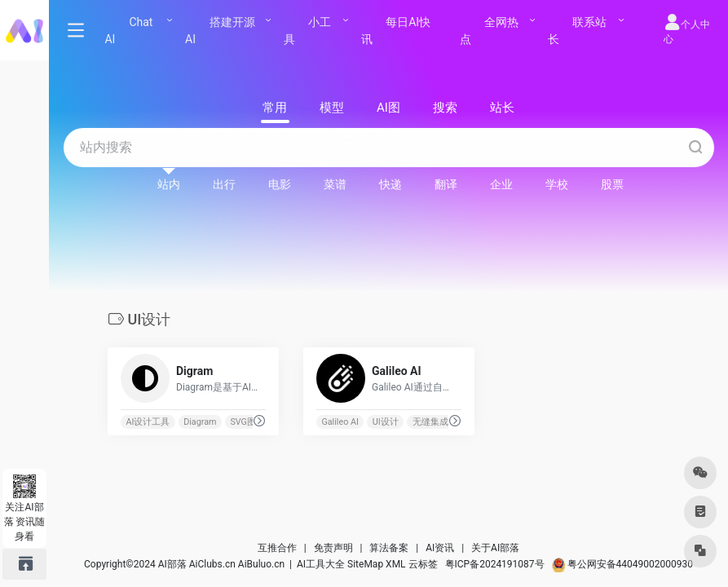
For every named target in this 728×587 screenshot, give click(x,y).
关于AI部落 (495, 548)
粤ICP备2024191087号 (495, 564)
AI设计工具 (148, 422)
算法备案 (389, 548)
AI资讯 (440, 548)
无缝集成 (430, 422)
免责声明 (333, 548)
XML (395, 564)
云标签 (423, 564)
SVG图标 (247, 422)
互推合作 (277, 548)
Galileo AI (340, 422)
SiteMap (365, 564)
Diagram (200, 422)
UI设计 (385, 422)
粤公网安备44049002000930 (622, 564)
